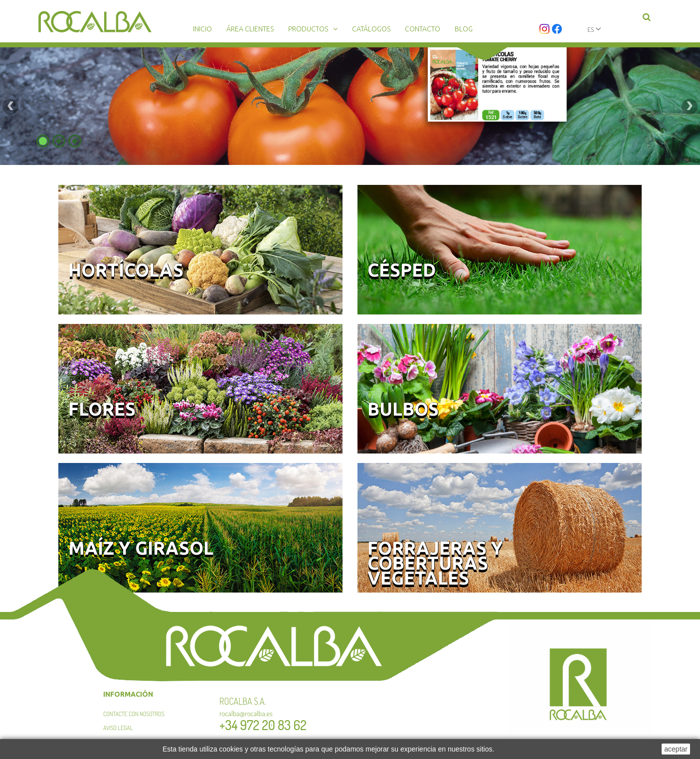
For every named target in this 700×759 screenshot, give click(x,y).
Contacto (423, 29)
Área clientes (250, 29)
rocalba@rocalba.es (246, 713)
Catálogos (371, 29)
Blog (464, 29)
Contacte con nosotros (134, 714)
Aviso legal (118, 728)
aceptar (676, 749)
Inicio (202, 29)
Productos (308, 29)
